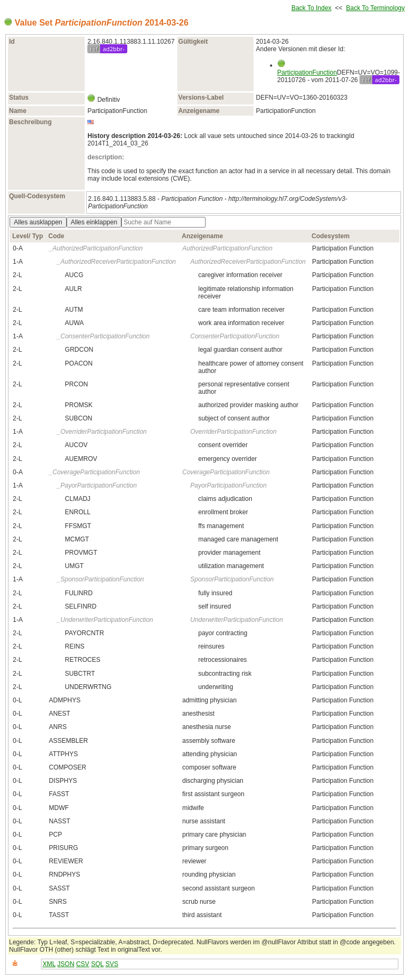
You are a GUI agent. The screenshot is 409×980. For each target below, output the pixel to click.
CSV (83, 964)
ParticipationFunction (307, 72)
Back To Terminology (375, 8)
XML (49, 964)
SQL (97, 964)
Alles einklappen (94, 222)
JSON (66, 964)
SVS (112, 964)
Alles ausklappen (38, 222)
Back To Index (311, 8)
